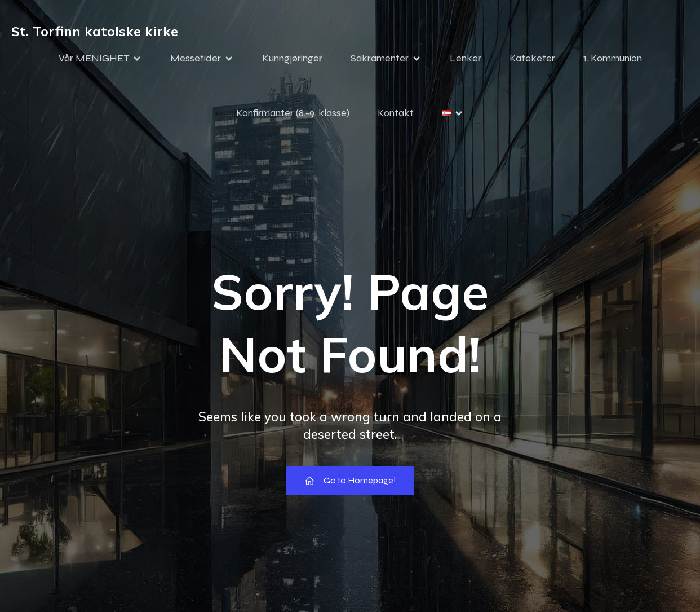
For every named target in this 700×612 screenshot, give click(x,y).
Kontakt (396, 113)
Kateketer (532, 58)
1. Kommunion (613, 58)
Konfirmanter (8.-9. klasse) (293, 113)
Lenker (466, 58)
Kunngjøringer (292, 58)
